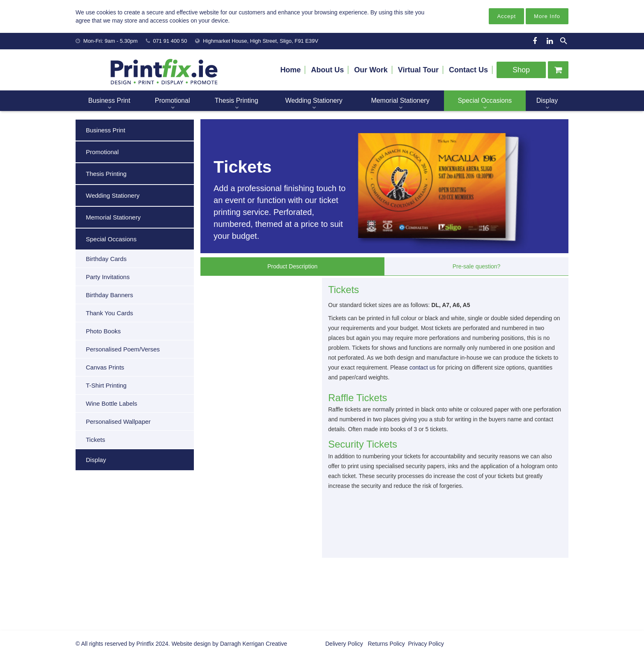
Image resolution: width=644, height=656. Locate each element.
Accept (506, 16)
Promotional (102, 152)
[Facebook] (535, 41)
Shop (521, 70)
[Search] (564, 41)
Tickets (95, 440)
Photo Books (103, 331)
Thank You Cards (109, 313)
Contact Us (468, 70)
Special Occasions (111, 239)
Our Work (371, 70)
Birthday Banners (109, 295)
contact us (423, 367)
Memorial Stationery (113, 217)
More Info (547, 16)
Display (96, 460)
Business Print (106, 130)
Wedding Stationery (113, 195)
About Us (327, 70)
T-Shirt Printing (106, 385)
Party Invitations (108, 277)
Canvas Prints (105, 367)
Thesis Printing (106, 174)
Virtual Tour (418, 70)
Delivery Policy (344, 644)
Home (290, 70)
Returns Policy (386, 644)
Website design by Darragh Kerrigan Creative (229, 644)
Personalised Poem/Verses (123, 349)
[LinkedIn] (550, 41)
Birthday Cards (106, 259)
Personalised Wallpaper (118, 422)
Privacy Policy (425, 644)
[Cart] (558, 70)
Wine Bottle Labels (112, 403)
